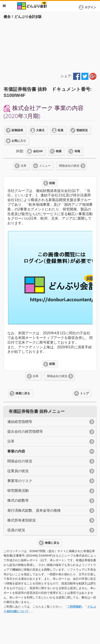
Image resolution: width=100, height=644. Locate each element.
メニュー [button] (4, 6)
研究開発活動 (18, 491)
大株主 (40, 130)
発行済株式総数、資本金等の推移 (34, 510)
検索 (59, 151)
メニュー (45, 166)
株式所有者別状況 (22, 520)
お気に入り (19, 141)
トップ (84, 393)
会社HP (38, 151)
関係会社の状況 (69, 166)
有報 (77, 151)
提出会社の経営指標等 (25, 431)
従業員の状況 (18, 471)
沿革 (24, 166)
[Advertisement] (50, 45)
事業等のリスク (20, 481)
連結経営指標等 (20, 422)
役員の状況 (16, 530)
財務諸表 (17, 130)
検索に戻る (23, 393)
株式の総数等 (18, 500)
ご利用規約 (74, 607)
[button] (88, 7)
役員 (60, 130)
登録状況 (82, 130)
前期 (52, 183)
